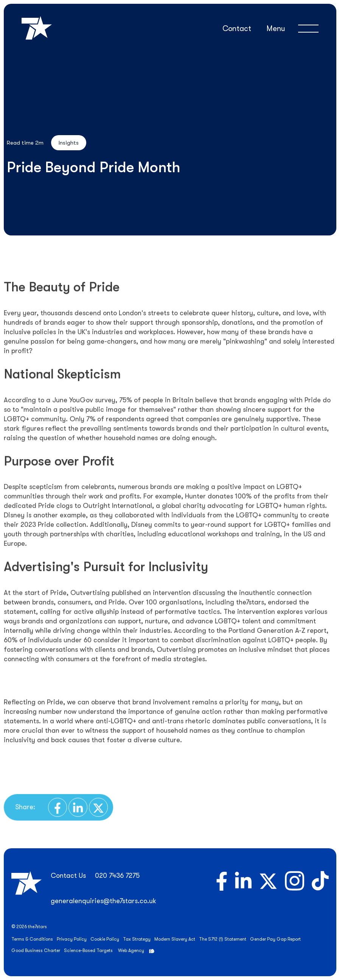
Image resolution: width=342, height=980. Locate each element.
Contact (237, 29)
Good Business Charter (36, 950)
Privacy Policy (72, 939)
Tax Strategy (137, 939)
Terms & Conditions (32, 939)
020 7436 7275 (117, 876)
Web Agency (131, 950)
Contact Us (68, 876)
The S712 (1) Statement (223, 939)
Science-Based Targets (88, 950)
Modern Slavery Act (175, 939)
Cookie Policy (105, 939)
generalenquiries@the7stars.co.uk (103, 901)
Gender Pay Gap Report (275, 939)
